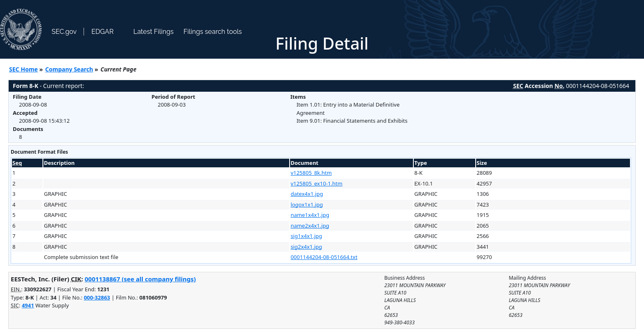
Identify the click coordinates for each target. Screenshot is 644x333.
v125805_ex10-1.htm (316, 183)
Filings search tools (213, 32)
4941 (28, 305)
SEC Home (24, 69)
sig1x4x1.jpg (306, 236)
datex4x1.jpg (307, 194)
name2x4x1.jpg (310, 226)
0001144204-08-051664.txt (324, 257)
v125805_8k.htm (311, 173)
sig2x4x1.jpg (306, 247)
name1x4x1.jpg (310, 215)
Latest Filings (153, 32)
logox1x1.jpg (307, 205)
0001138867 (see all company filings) (140, 279)
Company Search (69, 69)
